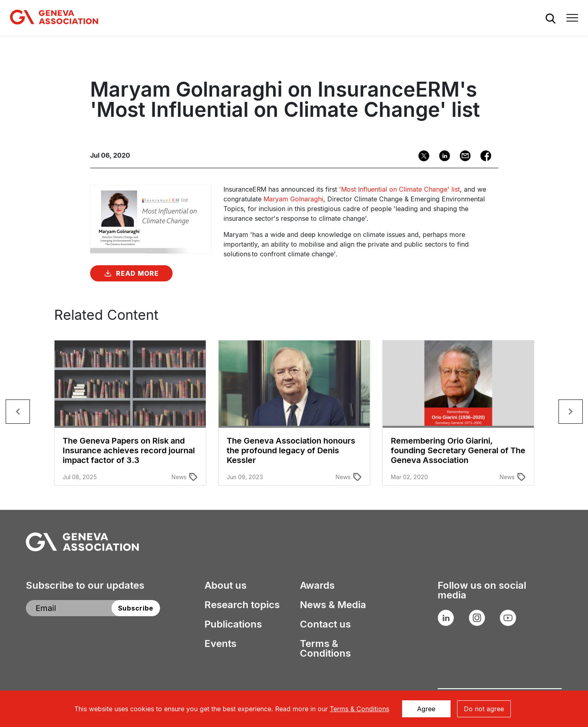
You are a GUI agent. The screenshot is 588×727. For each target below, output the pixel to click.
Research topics (242, 605)
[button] (18, 412)
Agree (426, 709)
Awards (317, 585)
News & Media (333, 605)
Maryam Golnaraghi (293, 199)
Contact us (325, 624)
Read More (137, 273)
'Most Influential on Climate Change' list (399, 189)
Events (220, 644)
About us (226, 585)
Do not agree (484, 709)
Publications (233, 624)
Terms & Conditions (325, 649)
